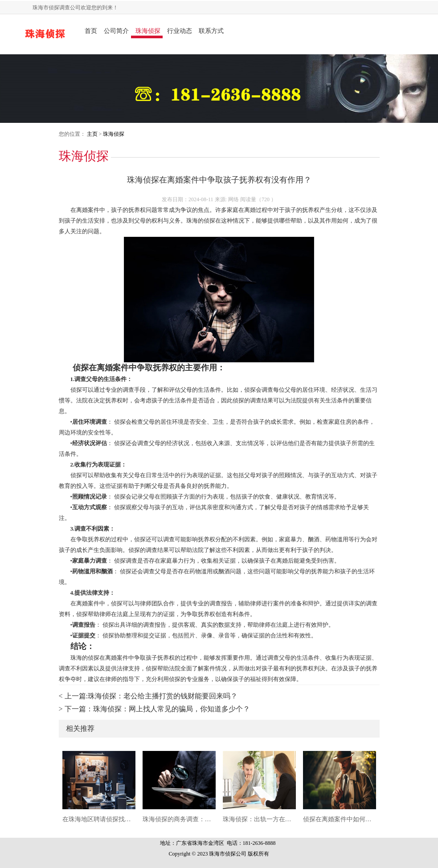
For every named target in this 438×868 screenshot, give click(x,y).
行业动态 (180, 31)
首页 (91, 31)
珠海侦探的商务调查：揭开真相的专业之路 (179, 819)
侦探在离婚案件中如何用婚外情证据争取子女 (340, 819)
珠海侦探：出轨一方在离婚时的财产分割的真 (259, 819)
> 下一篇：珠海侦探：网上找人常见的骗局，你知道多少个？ (154, 709)
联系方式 (211, 31)
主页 (92, 134)
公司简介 (116, 31)
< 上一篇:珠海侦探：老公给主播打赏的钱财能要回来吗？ (148, 696)
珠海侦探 (148, 31)
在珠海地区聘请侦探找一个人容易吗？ (99, 819)
